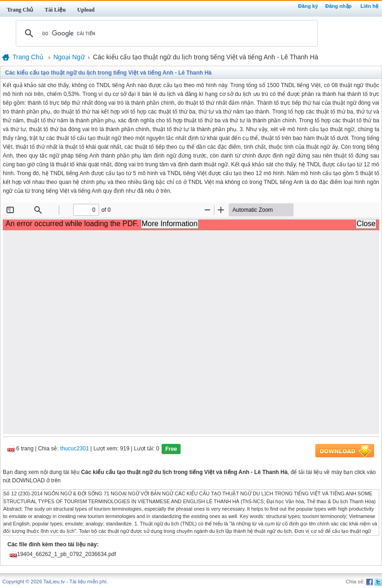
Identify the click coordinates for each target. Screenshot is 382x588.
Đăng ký (308, 6)
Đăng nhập (339, 6)
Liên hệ (369, 6)
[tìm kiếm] (165, 33)
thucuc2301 (75, 449)
